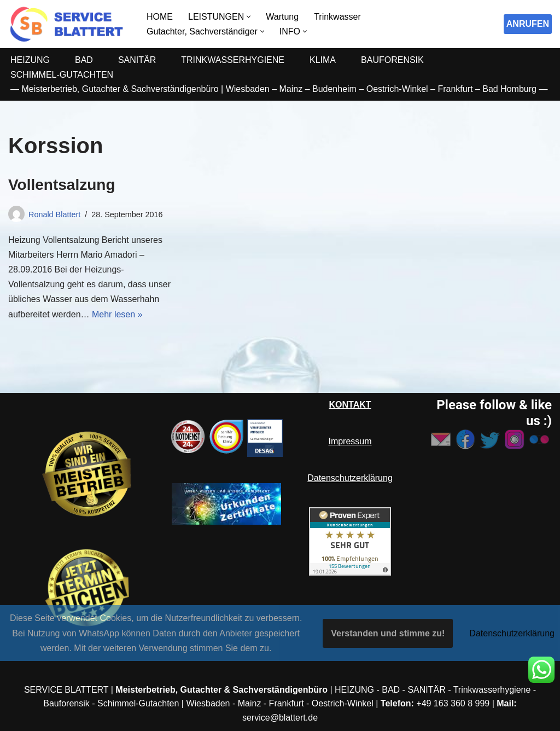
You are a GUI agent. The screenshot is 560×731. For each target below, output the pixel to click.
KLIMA (323, 60)
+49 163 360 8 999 (453, 703)
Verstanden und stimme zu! (388, 633)
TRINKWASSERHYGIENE (233, 60)
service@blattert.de (280, 718)
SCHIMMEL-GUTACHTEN (62, 75)
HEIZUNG (30, 60)
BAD (84, 60)
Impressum (350, 441)
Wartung (282, 17)
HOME (160, 17)
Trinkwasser (337, 17)
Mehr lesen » (117, 314)
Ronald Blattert (54, 214)
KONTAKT (350, 405)
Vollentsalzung (62, 185)
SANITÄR (137, 60)
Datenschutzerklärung (350, 478)
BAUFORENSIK (392, 60)
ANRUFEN (528, 24)
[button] (249, 17)
